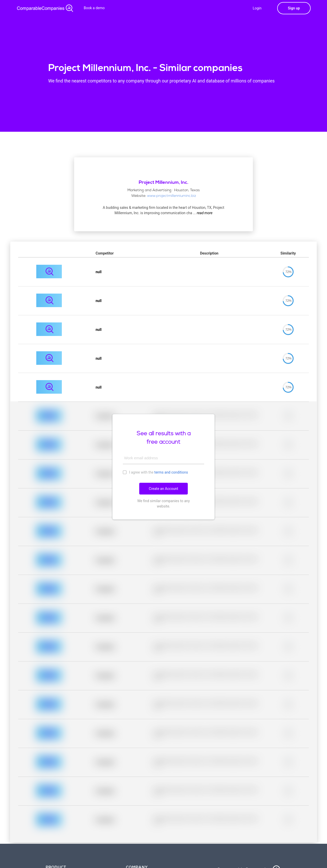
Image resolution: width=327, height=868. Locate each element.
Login (257, 8)
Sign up (294, 8)
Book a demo (94, 8)
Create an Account (164, 489)
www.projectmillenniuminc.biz (172, 196)
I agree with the (155, 472)
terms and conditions (171, 472)
